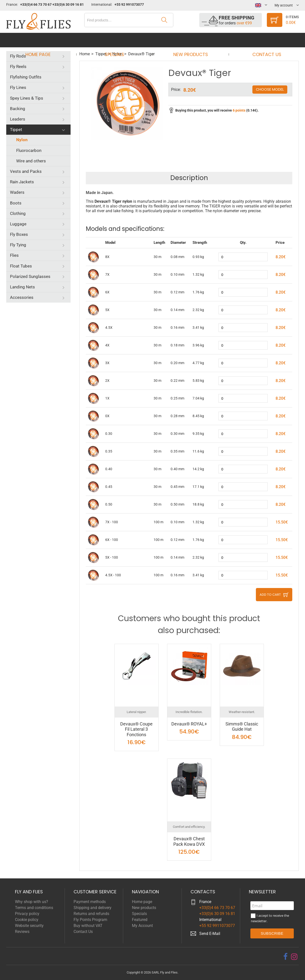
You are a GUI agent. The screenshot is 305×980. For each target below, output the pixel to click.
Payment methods (90, 902)
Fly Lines (18, 87)
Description (189, 178)
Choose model (270, 90)
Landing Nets (22, 287)
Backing (18, 109)
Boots (16, 203)
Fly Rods (18, 56)
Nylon (22, 140)
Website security (29, 926)
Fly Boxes (19, 234)
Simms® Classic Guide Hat (242, 727)
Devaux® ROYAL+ (189, 724)
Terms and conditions (34, 908)
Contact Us (262, 40)
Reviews (22, 932)
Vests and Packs (26, 171)
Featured (140, 920)
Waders (17, 192)
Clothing (18, 213)
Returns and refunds (91, 914)
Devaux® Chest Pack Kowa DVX (189, 841)
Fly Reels (18, 66)
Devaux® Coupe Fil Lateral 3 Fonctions (136, 729)
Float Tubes (21, 266)
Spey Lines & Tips (27, 98)
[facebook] (285, 957)
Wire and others (31, 161)
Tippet (16, 130)
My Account (142, 926)
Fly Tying (18, 245)
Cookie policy (27, 920)
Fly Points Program (90, 920)
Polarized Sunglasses (30, 276)
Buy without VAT (88, 926)
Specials (116, 40)
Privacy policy (27, 914)
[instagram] (294, 957)
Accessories (22, 297)
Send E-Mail (210, 934)
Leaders (18, 119)
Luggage (18, 224)
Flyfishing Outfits (26, 77)
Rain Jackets (22, 182)
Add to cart (270, 595)
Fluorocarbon (29, 150)
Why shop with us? (32, 902)
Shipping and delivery (93, 908)
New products (189, 40)
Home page (43, 40)
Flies (14, 255)
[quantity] (243, 257)
